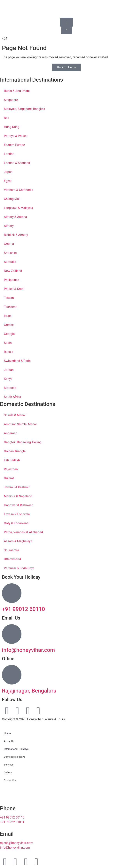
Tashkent (10, 307)
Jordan (9, 370)
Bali (6, 118)
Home (7, 733)
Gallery (8, 772)
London (9, 154)
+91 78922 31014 (12, 822)
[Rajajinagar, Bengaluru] (12, 675)
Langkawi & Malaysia (18, 208)
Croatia (9, 244)
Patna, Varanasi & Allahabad (23, 532)
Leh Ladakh (12, 460)
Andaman (11, 433)
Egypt (8, 181)
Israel (8, 316)
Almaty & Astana (15, 217)
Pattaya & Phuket (16, 136)
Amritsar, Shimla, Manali (21, 424)
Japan (8, 172)
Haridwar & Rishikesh (19, 505)
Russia (9, 352)
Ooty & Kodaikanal (17, 523)
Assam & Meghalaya (18, 541)
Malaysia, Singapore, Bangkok (24, 109)
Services (9, 765)
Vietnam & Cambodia (19, 190)
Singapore (11, 100)
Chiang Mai (12, 199)
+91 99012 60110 (23, 609)
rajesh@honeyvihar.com (17, 843)
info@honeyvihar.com (28, 650)
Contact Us (10, 780)
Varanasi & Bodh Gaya (19, 568)
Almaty (9, 226)
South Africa (12, 397)
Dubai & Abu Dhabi (17, 91)
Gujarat (9, 478)
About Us (9, 741)
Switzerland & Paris (17, 361)
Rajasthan (11, 469)
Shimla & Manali (15, 415)
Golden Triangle (15, 451)
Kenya (8, 379)
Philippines (12, 280)
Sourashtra (11, 550)
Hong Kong (12, 127)
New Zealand (13, 271)
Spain (8, 343)
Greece (9, 325)
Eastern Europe (14, 145)
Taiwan (9, 298)
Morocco (10, 388)
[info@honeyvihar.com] (12, 634)
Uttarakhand (12, 559)
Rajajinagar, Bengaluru (29, 691)
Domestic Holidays (15, 757)
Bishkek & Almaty (16, 235)
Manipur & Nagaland (18, 496)
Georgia (9, 334)
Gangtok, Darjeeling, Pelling (23, 442)
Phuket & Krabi (14, 289)
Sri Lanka (10, 253)
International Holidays (16, 749)
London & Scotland (17, 163)
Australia (10, 262)
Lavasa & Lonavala (17, 514)
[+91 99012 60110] (12, 593)
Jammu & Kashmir (17, 487)
